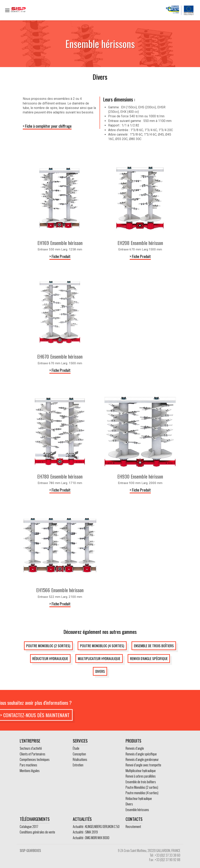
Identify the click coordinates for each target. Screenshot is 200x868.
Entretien (78, 765)
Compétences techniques (35, 759)
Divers (100, 671)
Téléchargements (35, 819)
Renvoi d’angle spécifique (149, 658)
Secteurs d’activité (31, 748)
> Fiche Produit (60, 256)
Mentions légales (30, 771)
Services (80, 741)
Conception (79, 754)
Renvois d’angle (135, 748)
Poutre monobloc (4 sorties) (102, 646)
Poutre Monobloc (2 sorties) (48, 646)
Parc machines (28, 765)
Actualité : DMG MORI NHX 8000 (91, 838)
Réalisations (80, 759)
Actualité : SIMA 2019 (85, 832)
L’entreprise (30, 741)
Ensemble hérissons (137, 810)
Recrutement (133, 827)
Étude (76, 748)
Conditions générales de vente (37, 832)
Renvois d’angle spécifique (141, 754)
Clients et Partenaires (33, 754)
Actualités (82, 819)
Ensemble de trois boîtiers (154, 646)
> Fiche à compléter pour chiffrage (47, 126)
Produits (133, 741)
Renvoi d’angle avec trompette (143, 765)
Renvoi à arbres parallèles (141, 776)
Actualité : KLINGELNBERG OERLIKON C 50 (96, 827)
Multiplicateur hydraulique (99, 658)
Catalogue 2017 (29, 827)
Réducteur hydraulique (50, 658)
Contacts (134, 819)
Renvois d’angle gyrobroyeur (142, 759)
